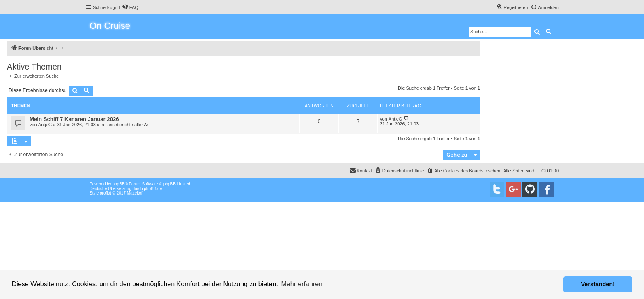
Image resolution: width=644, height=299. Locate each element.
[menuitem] (130, 7)
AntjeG (45, 125)
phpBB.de (153, 189)
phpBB (119, 184)
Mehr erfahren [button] (302, 284)
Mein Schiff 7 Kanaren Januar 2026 (74, 119)
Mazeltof (135, 193)
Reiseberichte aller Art (128, 125)
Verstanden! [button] (598, 284)
